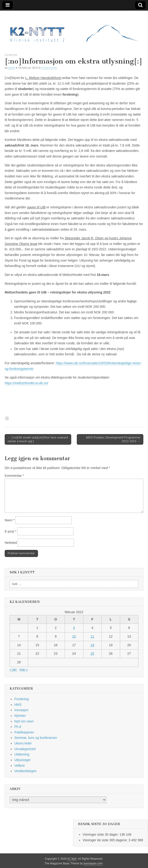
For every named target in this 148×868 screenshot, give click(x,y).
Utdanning (22, 754)
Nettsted (11, 543)
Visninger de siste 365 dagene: (106, 840)
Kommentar (14, 476)
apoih (12, 68)
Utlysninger (22, 760)
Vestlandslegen (25, 771)
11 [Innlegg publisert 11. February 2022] (92, 636)
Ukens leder (23, 743)
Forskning (21, 699)
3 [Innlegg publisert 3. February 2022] (74, 628)
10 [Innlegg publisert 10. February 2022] (74, 636)
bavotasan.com (93, 864)
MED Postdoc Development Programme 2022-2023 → (113, 439)
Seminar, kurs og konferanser (36, 738)
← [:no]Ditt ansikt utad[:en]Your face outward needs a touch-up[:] (38, 439)
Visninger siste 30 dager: (101, 834)
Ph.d (18, 727)
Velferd (19, 766)
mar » (24, 669)
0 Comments (49, 68)
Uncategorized (25, 749)
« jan (13, 669)
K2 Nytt (72, 859)
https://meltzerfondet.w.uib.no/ (26, 383)
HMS (18, 705)
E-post (11, 531)
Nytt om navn (24, 721)
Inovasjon (21, 710)
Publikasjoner (24, 732)
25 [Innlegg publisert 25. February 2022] (92, 654)
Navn (10, 520)
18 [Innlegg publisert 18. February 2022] (92, 645)
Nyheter (11, 55)
